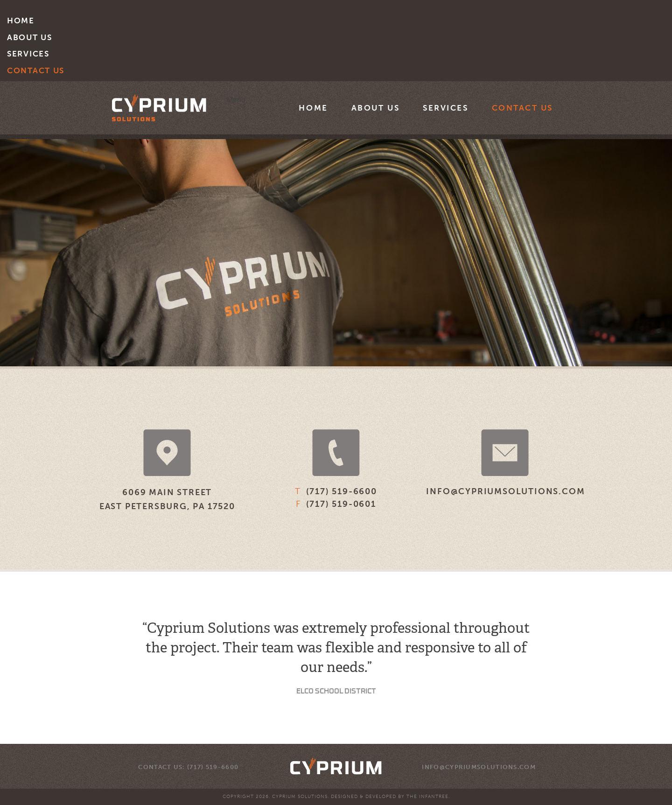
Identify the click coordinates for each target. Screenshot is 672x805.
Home (21, 21)
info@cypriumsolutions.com (505, 491)
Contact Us (36, 70)
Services (28, 54)
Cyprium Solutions (159, 108)
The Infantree (427, 797)
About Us (30, 37)
